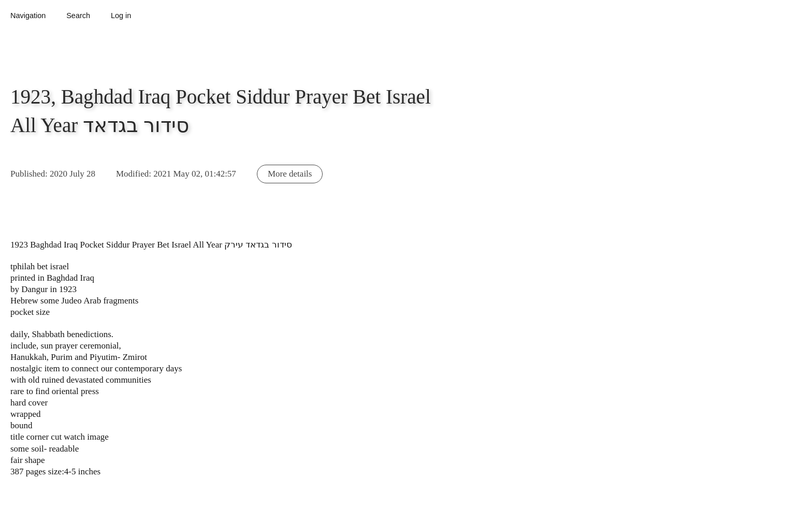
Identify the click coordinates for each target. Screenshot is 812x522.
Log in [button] (121, 16)
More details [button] (290, 174)
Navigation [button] (28, 16)
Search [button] (78, 16)
